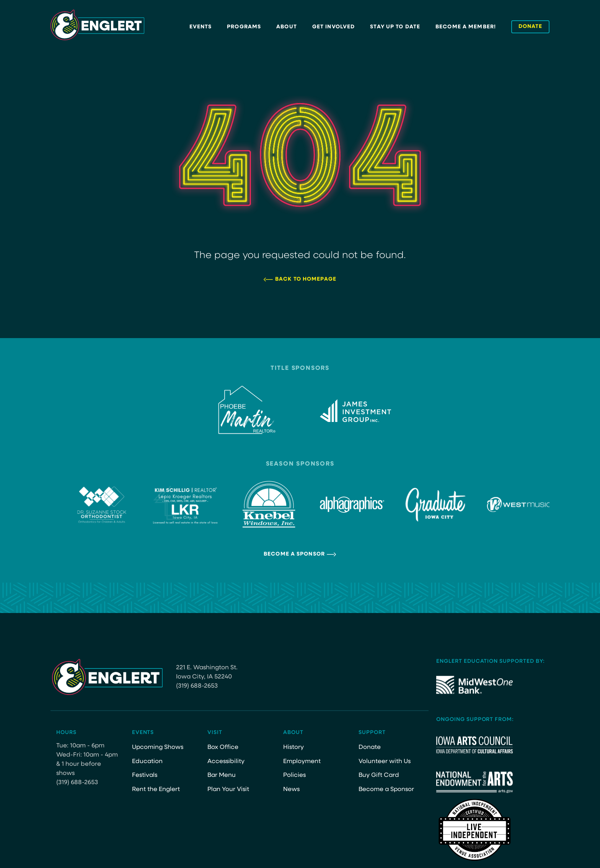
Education (147, 762)
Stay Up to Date (395, 27)
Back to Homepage (306, 279)
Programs (244, 27)
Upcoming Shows (158, 747)
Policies (294, 775)
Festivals (145, 775)
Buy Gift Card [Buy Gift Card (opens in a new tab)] (379, 775)
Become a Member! (466, 27)
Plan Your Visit (228, 790)
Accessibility (226, 762)
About (287, 27)
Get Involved (333, 27)
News (291, 790)
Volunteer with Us (385, 762)
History (293, 747)
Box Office (223, 747)
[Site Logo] (98, 25)
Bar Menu (222, 775)
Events (201, 27)
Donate (370, 747)
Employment (302, 762)
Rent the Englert (156, 790)
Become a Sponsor (294, 554)
